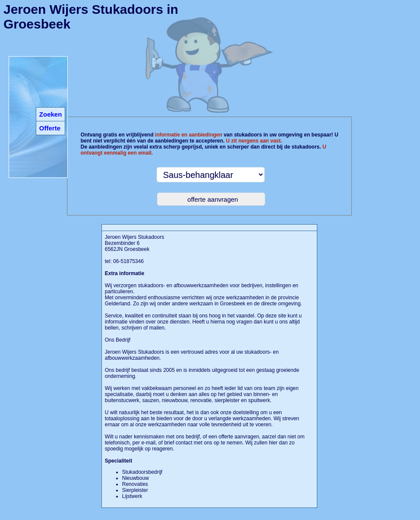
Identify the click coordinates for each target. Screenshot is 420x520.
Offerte (50, 128)
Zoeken (51, 114)
